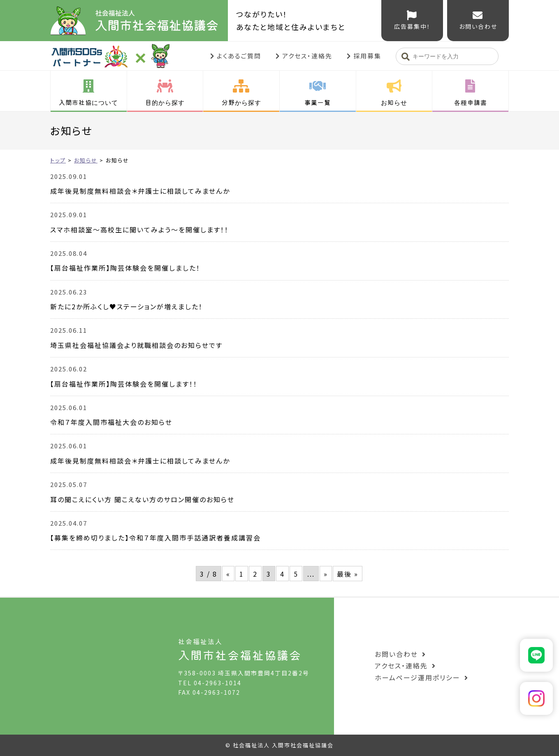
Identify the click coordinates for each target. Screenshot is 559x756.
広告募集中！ (412, 26)
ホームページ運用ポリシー (418, 677)
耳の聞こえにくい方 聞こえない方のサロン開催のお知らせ (142, 499)
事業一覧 (318, 102)
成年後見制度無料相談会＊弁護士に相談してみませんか (140, 191)
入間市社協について (88, 102)
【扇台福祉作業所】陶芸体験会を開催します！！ (124, 384)
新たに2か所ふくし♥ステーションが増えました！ (126, 306)
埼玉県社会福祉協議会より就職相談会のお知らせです (136, 345)
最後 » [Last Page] (348, 574)
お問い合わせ (478, 26)
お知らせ (394, 102)
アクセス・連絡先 (307, 56)
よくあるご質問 (239, 56)
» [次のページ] (326, 574)
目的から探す (165, 102)
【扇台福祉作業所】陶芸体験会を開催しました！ (125, 268)
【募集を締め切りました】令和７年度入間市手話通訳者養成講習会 (155, 538)
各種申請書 (471, 102)
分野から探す (241, 102)
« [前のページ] (228, 574)
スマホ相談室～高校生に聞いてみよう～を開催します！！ (139, 230)
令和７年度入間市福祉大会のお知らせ (111, 422)
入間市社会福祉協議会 (139, 21)
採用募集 (367, 56)
